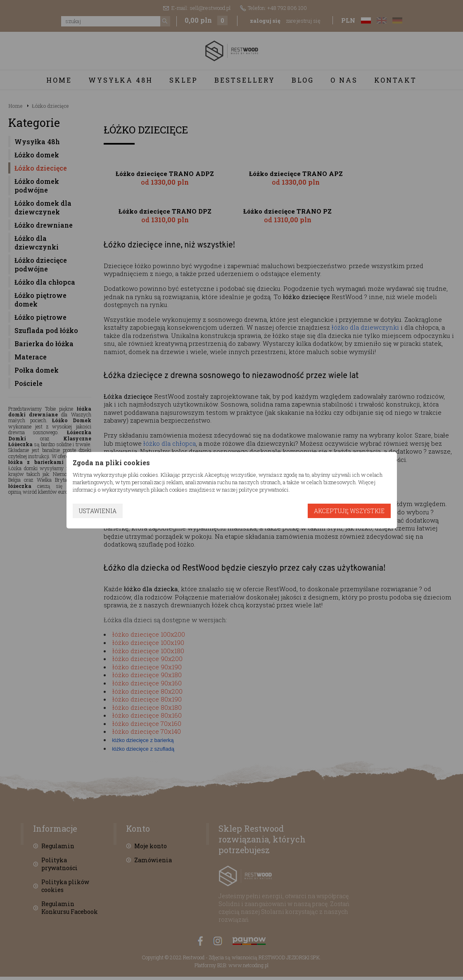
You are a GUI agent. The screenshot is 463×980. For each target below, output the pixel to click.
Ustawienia (98, 511)
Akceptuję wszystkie (349, 511)
